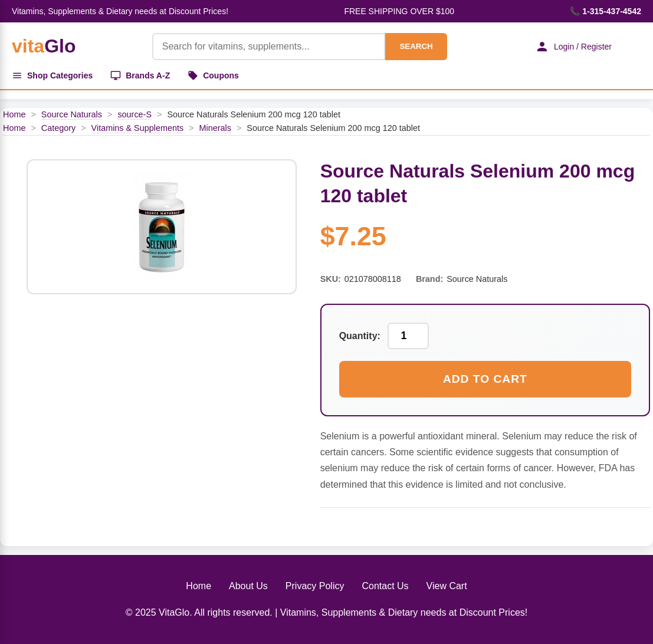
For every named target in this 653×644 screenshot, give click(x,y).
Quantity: (360, 336)
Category (58, 128)
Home (14, 114)
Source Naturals (72, 114)
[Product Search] (269, 47)
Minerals (215, 128)
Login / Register (573, 47)
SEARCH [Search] (416, 46)
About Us (248, 586)
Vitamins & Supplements (138, 128)
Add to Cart (485, 379)
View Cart (447, 586)
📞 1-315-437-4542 (606, 11)
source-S (134, 114)
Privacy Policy (315, 586)
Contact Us (385, 586)
